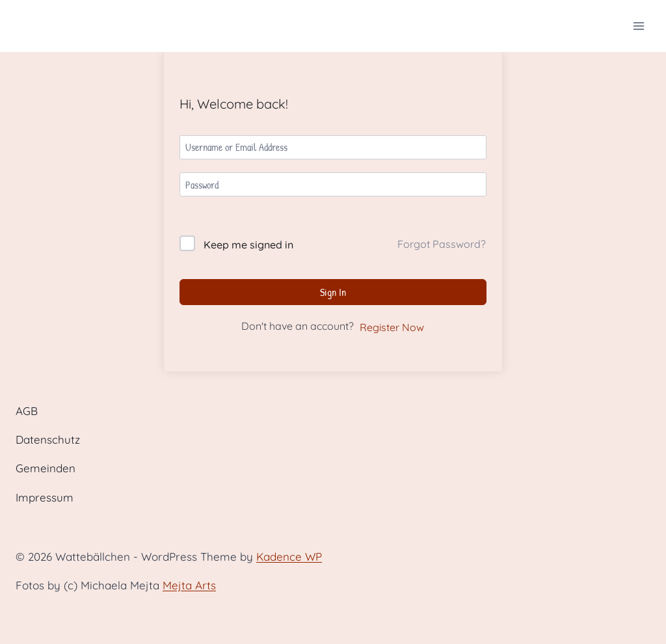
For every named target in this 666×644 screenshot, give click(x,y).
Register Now (392, 327)
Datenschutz (48, 439)
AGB (27, 411)
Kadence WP (289, 557)
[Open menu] (638, 26)
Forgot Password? (442, 244)
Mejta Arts (189, 585)
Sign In (333, 292)
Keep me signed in (248, 245)
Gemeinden (46, 468)
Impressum (45, 497)
